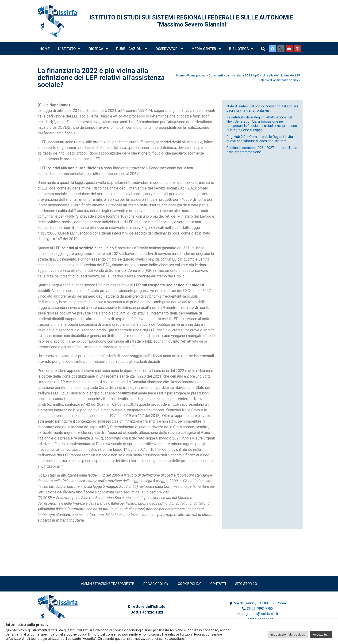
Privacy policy (156, 584)
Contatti (218, 584)
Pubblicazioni (132, 49)
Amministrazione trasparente (108, 584)
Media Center (206, 49)
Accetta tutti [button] (321, 635)
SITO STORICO (246, 584)
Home (44, 49)
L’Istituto (69, 49)
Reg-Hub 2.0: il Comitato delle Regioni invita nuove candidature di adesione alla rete (260, 139)
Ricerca (98, 49)
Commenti (216, 75)
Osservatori (169, 49)
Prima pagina (196, 75)
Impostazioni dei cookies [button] (288, 635)
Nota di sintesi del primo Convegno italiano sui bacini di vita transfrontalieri (262, 108)
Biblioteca (241, 49)
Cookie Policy (189, 584)
